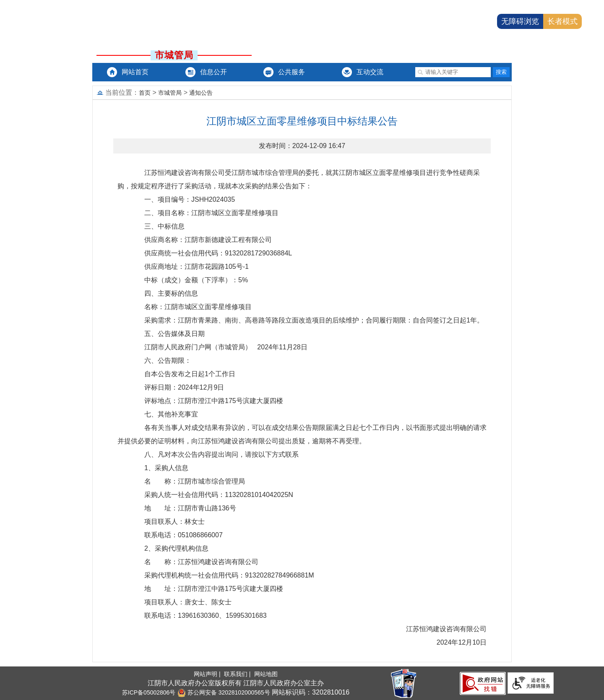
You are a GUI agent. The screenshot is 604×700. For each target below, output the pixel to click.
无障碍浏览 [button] (520, 21)
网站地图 (266, 674)
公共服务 (292, 72)
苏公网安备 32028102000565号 (224, 692)
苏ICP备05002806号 (149, 692)
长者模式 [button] (562, 21)
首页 (145, 93)
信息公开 (213, 72)
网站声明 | (208, 674)
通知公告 (201, 93)
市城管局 (170, 93)
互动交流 (370, 72)
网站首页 (135, 72)
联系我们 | (238, 674)
